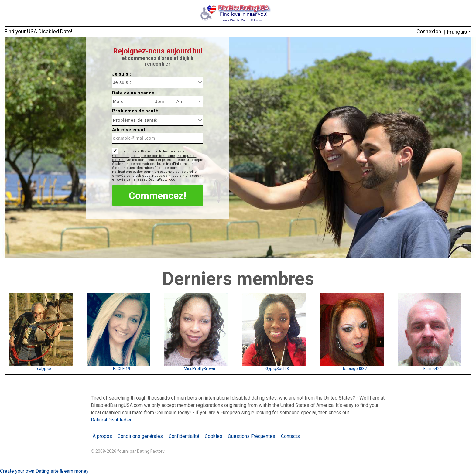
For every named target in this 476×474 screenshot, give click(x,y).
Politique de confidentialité (153, 156)
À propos (102, 436)
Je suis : (122, 74)
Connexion (429, 32)
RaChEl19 (122, 368)
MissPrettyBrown (199, 368)
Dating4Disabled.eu (112, 420)
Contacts (290, 436)
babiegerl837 (355, 368)
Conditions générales (140, 436)
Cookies (214, 436)
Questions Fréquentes (252, 436)
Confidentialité (184, 436)
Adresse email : (130, 130)
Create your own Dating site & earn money (44, 471)
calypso (44, 368)
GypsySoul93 (277, 368)
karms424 (433, 368)
